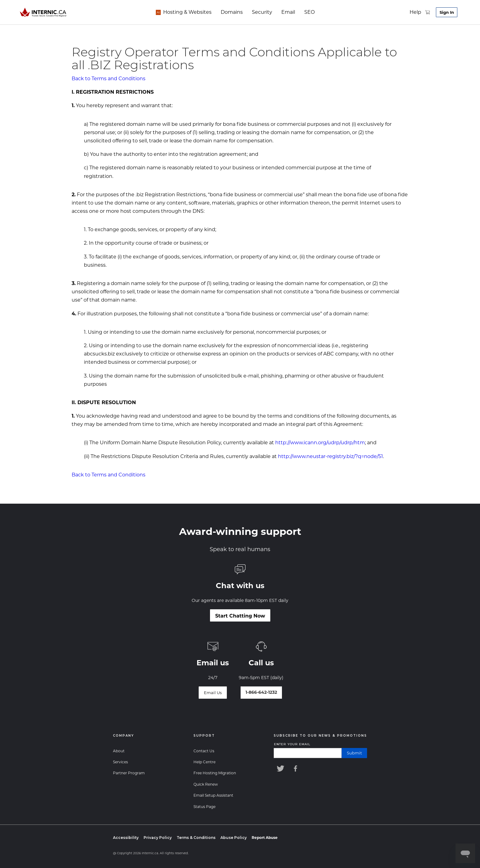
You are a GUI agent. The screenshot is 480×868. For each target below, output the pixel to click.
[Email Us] (213, 693)
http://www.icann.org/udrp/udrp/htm (320, 443)
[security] (257, 12)
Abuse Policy (234, 838)
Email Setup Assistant (213, 795)
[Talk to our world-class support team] (261, 693)
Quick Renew (206, 784)
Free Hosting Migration (215, 773)
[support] (409, 12)
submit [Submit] (354, 753)
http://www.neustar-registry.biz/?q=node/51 (330, 456)
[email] (283, 12)
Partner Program (129, 773)
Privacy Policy (158, 838)
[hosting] (182, 12)
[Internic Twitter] (280, 768)
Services (120, 762)
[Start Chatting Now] (240, 615)
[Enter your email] (308, 753)
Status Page (204, 807)
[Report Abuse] (265, 838)
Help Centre (204, 762)
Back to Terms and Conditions (109, 79)
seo (305, 12)
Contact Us (204, 751)
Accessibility (126, 838)
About (119, 751)
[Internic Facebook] (297, 768)
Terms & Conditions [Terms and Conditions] (196, 838)
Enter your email (292, 744)
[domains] (227, 12)
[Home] (44, 12)
